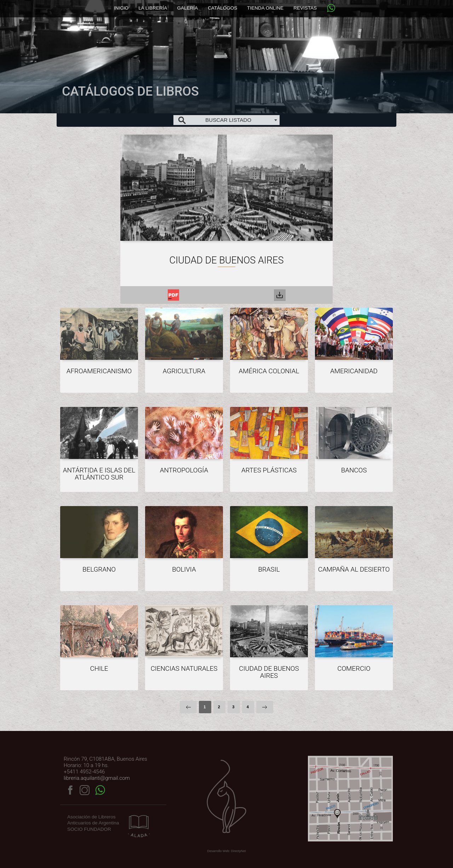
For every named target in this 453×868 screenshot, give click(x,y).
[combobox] (226, 120)
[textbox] (226, 120)
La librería (153, 8)
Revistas (305, 8)
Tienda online (265, 8)
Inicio (121, 8)
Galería (187, 8)
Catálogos (222, 8)
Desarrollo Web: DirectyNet (227, 851)
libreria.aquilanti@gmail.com (97, 778)
